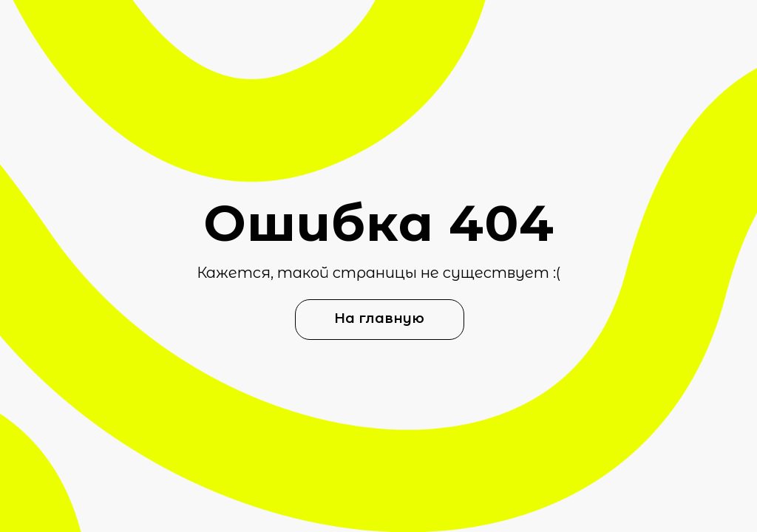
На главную (379, 318)
